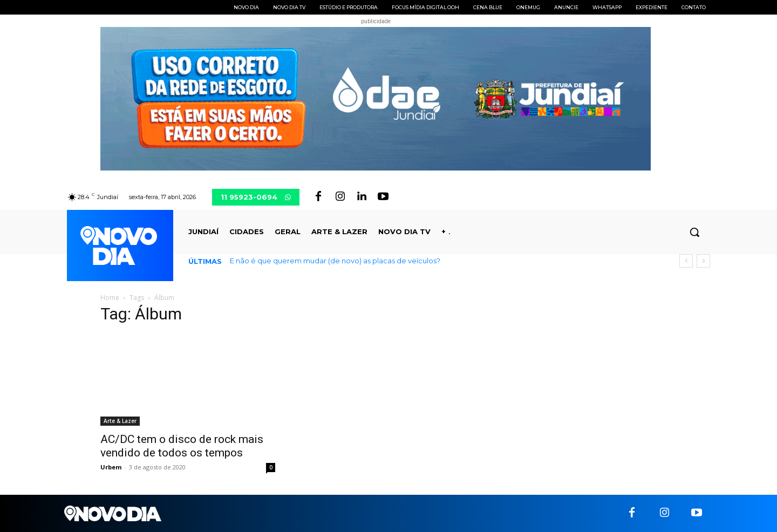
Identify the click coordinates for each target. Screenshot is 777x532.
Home (110, 298)
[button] (694, 232)
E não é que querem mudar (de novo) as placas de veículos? (335, 261)
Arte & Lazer (120, 421)
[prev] (686, 261)
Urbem (111, 467)
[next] (703, 261)
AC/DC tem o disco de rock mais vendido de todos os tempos (182, 446)
